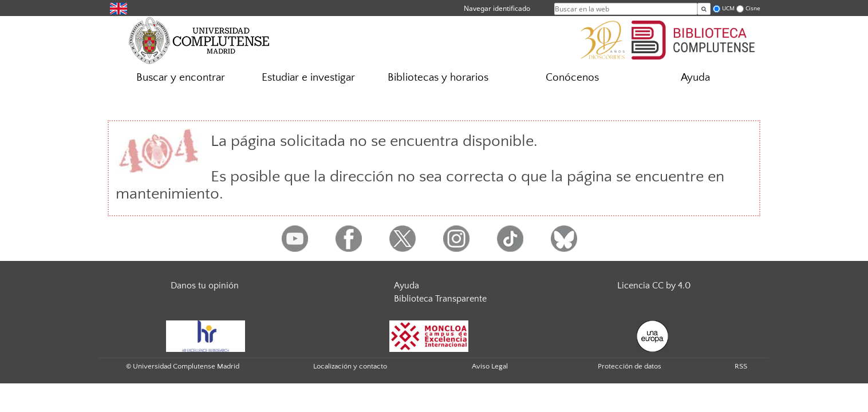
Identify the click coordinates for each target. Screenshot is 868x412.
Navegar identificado (497, 8)
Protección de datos (630, 366)
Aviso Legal (490, 366)
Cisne (753, 8)
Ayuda (695, 78)
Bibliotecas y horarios (438, 78)
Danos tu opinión (205, 286)
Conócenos (572, 78)
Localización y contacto (350, 366)
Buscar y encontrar (181, 78)
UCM (728, 8)
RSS (741, 366)
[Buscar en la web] (704, 9)
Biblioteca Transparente (440, 299)
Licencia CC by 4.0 (654, 286)
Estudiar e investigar (308, 78)
